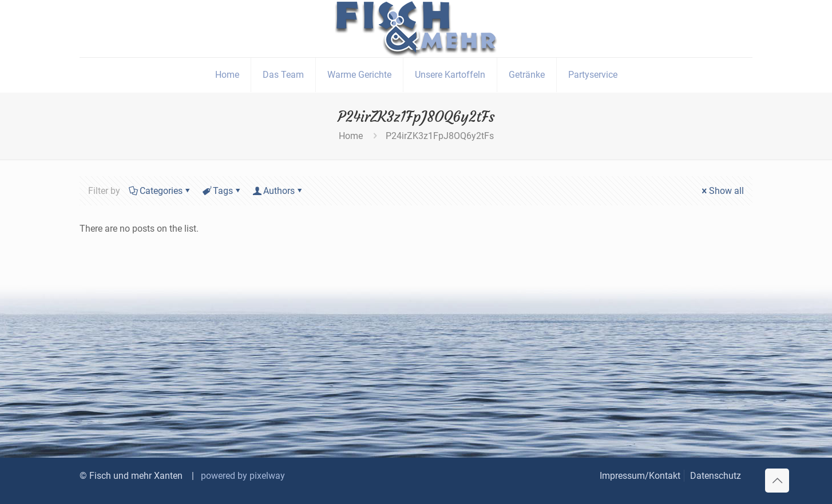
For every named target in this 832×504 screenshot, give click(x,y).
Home (351, 136)
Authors (278, 191)
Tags (222, 191)
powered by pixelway (243, 476)
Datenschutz (716, 476)
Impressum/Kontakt (640, 476)
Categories (160, 191)
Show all (722, 191)
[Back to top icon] (777, 481)
